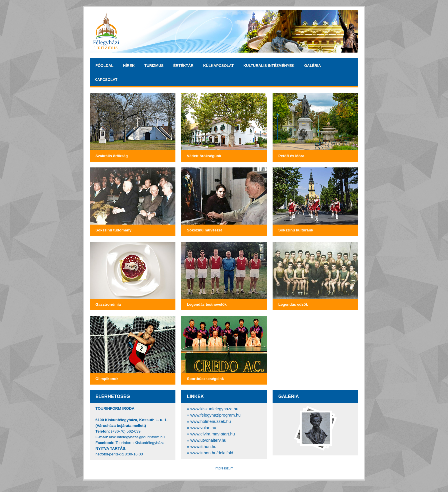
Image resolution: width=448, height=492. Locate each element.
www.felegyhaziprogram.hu (215, 415)
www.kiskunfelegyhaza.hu (214, 409)
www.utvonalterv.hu (208, 440)
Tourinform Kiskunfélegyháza (140, 443)
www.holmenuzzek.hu (211, 421)
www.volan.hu (203, 428)
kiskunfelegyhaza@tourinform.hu (137, 437)
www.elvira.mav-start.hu (213, 434)
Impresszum (224, 468)
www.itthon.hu (203, 447)
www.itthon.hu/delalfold (212, 453)
